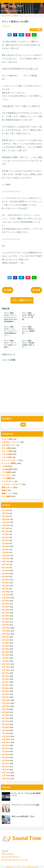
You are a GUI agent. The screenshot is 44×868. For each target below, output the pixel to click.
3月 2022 (5, 655)
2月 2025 (5, 549)
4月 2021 (5, 688)
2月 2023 (5, 622)
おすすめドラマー (9, 445)
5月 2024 (5, 577)
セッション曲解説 (9, 463)
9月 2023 (5, 601)
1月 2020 (5, 733)
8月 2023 (5, 604)
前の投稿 (36, 290)
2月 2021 (5, 694)
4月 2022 (5, 652)
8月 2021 (5, 676)
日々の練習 (6, 496)
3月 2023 (5, 619)
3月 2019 (5, 763)
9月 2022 (5, 637)
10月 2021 (6, 670)
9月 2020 (5, 709)
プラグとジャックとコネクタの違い (26, 805)
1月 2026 (5, 516)
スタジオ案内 (7, 454)
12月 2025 (6, 519)
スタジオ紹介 (7, 457)
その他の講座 (7, 469)
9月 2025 (5, 528)
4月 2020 (5, 724)
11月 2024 (6, 558)
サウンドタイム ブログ (12, 6)
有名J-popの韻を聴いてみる (23, 816)
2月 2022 (5, 658)
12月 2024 (6, 555)
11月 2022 (6, 631)
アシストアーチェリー (11, 857)
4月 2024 (5, 580)
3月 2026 (5, 510)
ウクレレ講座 (7, 439)
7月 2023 (5, 607)
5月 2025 (5, 540)
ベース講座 (6, 478)
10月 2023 (6, 598)
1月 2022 (5, 661)
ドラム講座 (6, 472)
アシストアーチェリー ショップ (15, 860)
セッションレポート (10, 460)
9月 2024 (5, 564)
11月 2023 (6, 595)
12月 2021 (6, 664)
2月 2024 (5, 586)
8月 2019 (5, 748)
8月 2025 (5, 531)
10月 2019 (6, 742)
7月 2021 (5, 679)
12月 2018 (6, 773)
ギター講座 (6, 448)
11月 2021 (6, 667)
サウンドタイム (8, 854)
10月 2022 (6, 634)
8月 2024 (5, 568)
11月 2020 (6, 703)
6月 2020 (5, 718)
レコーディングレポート (12, 484)
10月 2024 (6, 562)
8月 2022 (5, 640)
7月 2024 (5, 570)
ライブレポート (8, 481)
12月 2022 (6, 628)
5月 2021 (5, 685)
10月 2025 (6, 525)
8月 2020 (5, 712)
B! (21, 35)
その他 (4, 466)
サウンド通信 (36, 30)
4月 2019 (5, 760)
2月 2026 (5, 513)
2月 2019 (5, 767)
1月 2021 (5, 697)
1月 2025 (5, 552)
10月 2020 (6, 706)
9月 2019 (5, 745)
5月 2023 (5, 613)
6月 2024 (5, 574)
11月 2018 (6, 775)
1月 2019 (5, 769)
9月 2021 (5, 673)
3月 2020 (5, 727)
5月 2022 (5, 649)
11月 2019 (6, 739)
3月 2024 (5, 583)
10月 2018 (6, 779)
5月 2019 (5, 757)
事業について (7, 493)
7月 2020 (5, 715)
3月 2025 (5, 546)
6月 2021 (5, 682)
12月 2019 (6, 736)
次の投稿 (8, 290)
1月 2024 (5, 589)
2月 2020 (5, 730)
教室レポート (7, 487)
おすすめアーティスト (11, 442)
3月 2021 (5, 691)
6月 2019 (5, 754)
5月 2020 (5, 721)
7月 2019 (5, 751)
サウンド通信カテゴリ (22, 300)
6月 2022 (5, 646)
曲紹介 (4, 490)
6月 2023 (5, 610)
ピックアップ (7, 475)
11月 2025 (6, 522)
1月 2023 (5, 625)
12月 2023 (6, 592)
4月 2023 (5, 616)
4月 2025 (5, 543)
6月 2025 (5, 537)
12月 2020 (6, 700)
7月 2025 (5, 534)
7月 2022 (5, 643)
